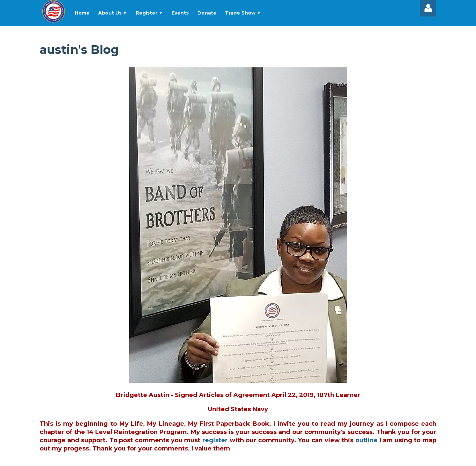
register (215, 440)
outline (366, 440)
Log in (428, 8)
